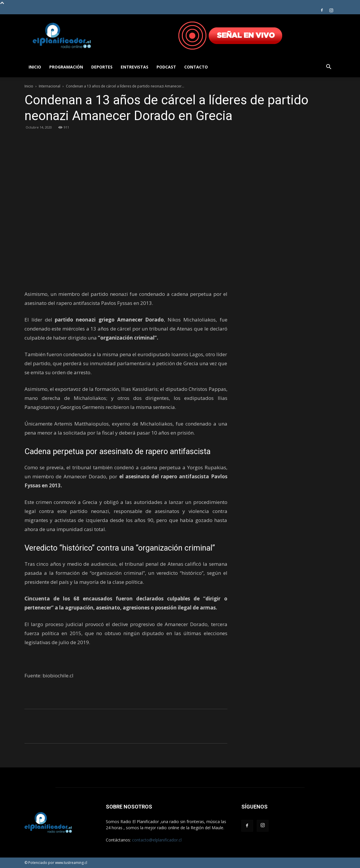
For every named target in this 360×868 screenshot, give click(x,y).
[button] (329, 67)
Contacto (196, 67)
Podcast (166, 67)
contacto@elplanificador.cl (157, 840)
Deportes (102, 67)
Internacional (50, 86)
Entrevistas (135, 67)
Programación (66, 67)
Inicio (35, 67)
